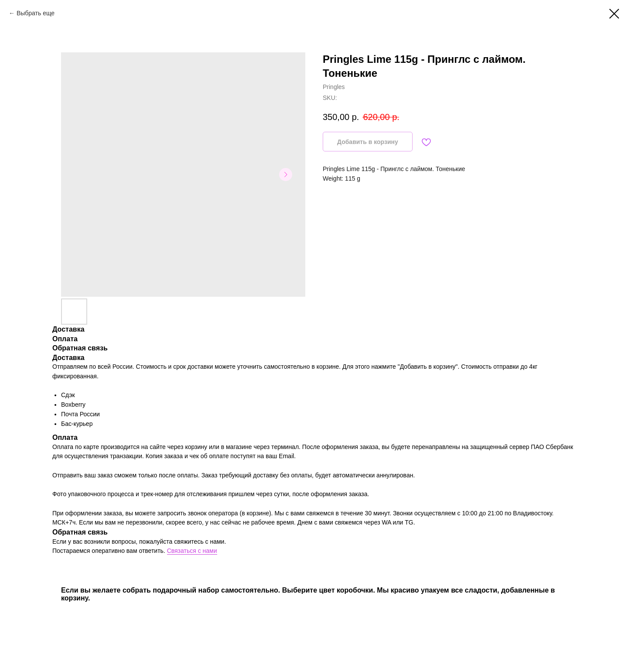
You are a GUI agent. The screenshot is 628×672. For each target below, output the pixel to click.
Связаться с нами (192, 551)
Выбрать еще (36, 13)
